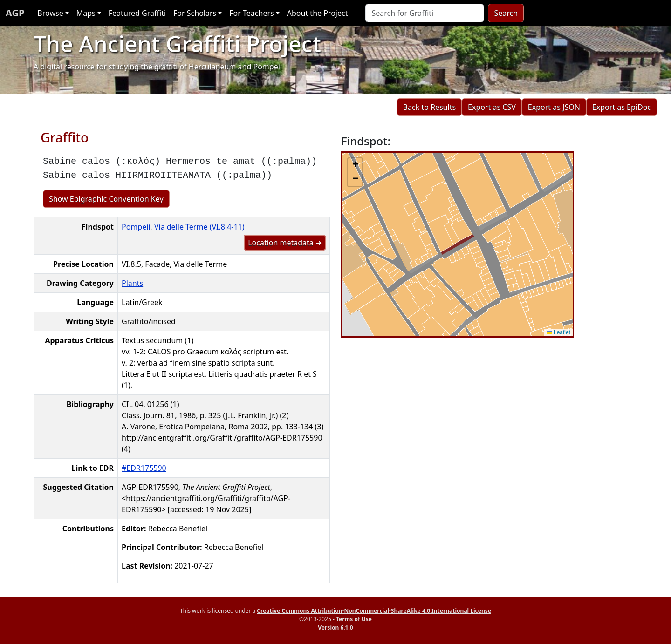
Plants (132, 283)
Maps (86, 13)
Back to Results (429, 107)
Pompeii (136, 227)
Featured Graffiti (137, 13)
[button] (355, 165)
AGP (15, 13)
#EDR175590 (144, 468)
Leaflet (558, 332)
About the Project (318, 13)
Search (506, 13)
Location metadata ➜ (285, 243)
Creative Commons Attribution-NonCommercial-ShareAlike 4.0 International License (374, 611)
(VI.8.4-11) (227, 227)
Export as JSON (554, 107)
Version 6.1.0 (335, 627)
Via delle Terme (181, 227)
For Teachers (251, 13)
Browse (50, 13)
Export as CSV (492, 107)
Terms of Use (354, 619)
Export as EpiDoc (622, 107)
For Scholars (195, 13)
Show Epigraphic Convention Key (106, 199)
